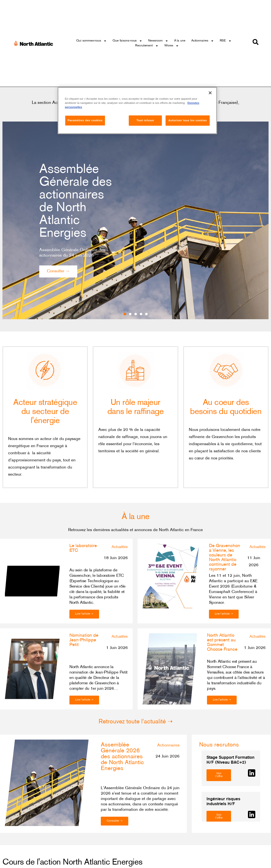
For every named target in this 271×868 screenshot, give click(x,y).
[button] (124, 322)
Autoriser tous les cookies (187, 120)
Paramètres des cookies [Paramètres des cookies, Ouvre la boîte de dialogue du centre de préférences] (85, 120)
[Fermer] (210, 93)
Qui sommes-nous (91, 41)
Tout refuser (145, 120)
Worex (172, 46)
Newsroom (158, 41)
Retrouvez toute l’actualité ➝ (136, 722)
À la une (180, 41)
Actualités (120, 547)
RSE (226, 41)
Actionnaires (203, 41)
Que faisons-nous (127, 41)
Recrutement (147, 46)
